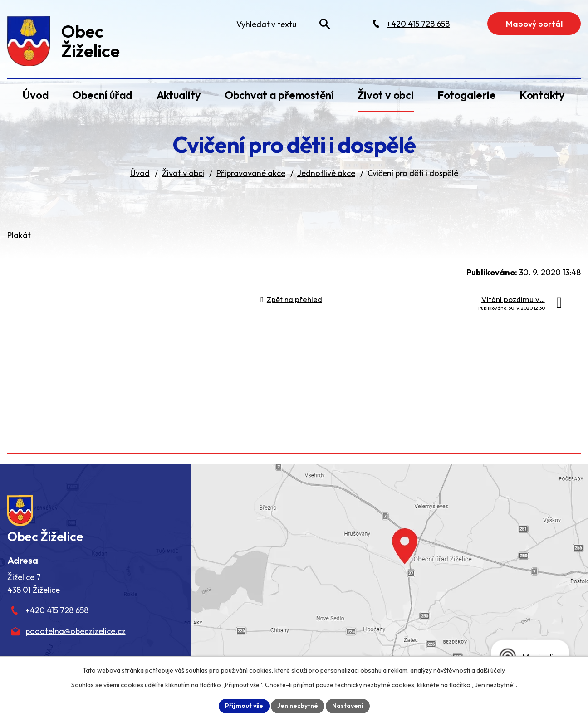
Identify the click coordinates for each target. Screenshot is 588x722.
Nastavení (348, 706)
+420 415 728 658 (57, 610)
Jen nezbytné (298, 706)
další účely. (491, 670)
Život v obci (385, 95)
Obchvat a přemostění (279, 95)
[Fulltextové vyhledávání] (281, 24)
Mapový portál (534, 24)
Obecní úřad (103, 95)
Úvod (35, 95)
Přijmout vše (244, 706)
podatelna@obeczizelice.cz (76, 631)
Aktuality (179, 95)
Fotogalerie (466, 95)
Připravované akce (251, 173)
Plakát (19, 235)
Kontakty (542, 95)
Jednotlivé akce (326, 173)
